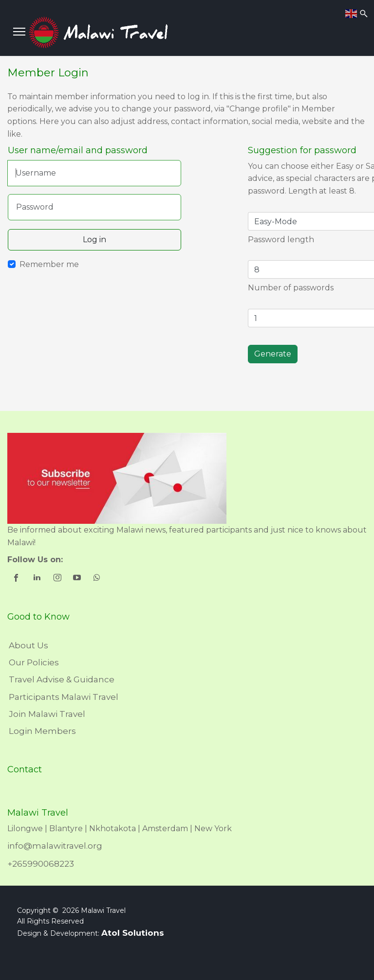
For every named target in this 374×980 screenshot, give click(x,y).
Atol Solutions (133, 933)
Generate (273, 354)
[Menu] (19, 32)
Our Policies (34, 662)
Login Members (42, 731)
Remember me (49, 264)
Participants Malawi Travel (64, 697)
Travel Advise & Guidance (62, 679)
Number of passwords (291, 288)
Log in (94, 240)
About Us (28, 645)
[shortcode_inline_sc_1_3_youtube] (78, 579)
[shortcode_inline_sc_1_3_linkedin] (38, 579)
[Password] (94, 207)
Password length (281, 240)
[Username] (94, 173)
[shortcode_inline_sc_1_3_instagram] (58, 579)
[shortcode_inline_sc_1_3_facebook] (17, 579)
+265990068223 (41, 864)
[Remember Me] (12, 264)
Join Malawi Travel (47, 714)
